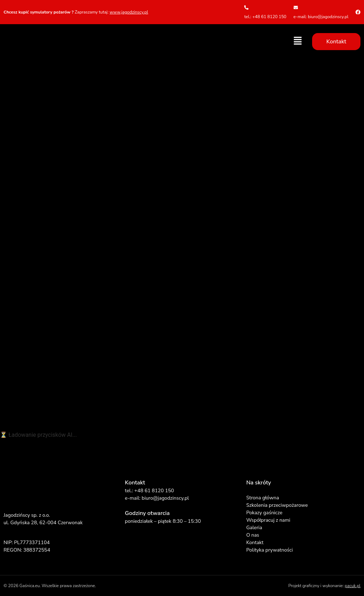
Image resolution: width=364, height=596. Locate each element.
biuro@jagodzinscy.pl (165, 498)
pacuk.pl (353, 586)
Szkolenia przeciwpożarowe (277, 505)
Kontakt (255, 543)
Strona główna (263, 498)
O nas (253, 535)
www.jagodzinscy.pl (129, 12)
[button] (298, 41)
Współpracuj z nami (268, 520)
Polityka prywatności (270, 550)
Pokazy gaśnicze (264, 513)
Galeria (254, 528)
